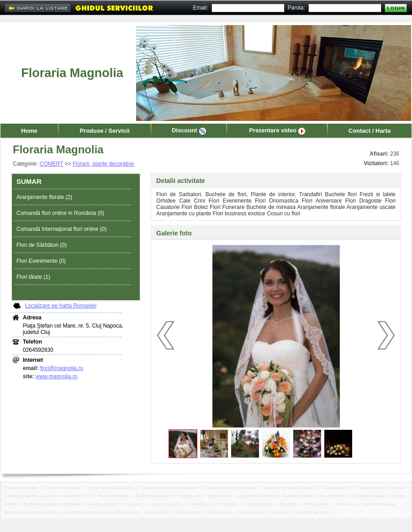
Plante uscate (251, 512)
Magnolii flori (156, 512)
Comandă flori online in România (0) (60, 213)
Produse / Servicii (104, 131)
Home (29, 131)
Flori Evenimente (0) (41, 261)
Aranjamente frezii (76, 496)
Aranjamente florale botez (110, 488)
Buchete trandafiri (102, 504)
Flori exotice (317, 504)
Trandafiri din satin (312, 512)
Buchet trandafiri (114, 496)
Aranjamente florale (63, 488)
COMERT (52, 164)
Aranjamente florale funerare (231, 488)
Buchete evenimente (257, 496)
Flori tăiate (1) (33, 277)
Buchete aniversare (154, 496)
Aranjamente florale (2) (44, 197)
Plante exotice (187, 512)
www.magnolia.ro (56, 376)
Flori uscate (345, 504)
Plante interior (219, 512)
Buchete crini (220, 496)
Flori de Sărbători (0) (42, 245)
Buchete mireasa (369, 496)
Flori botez (289, 504)
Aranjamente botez (21, 488)
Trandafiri (279, 512)
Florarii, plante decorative (103, 164)
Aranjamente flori (338, 488)
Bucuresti (133, 504)
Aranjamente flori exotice (383, 488)
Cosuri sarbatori (259, 504)
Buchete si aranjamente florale (52, 504)
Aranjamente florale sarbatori (290, 488)
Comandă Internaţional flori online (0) (61, 229)
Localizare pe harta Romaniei (61, 306)
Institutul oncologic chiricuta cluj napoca (102, 512)
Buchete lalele (334, 496)
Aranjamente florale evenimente (169, 488)
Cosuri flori (228, 504)
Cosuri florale (199, 504)
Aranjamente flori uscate (30, 496)
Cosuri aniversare (165, 504)
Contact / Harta (370, 131)
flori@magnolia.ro (62, 368)
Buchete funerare (298, 496)
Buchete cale (190, 496)
